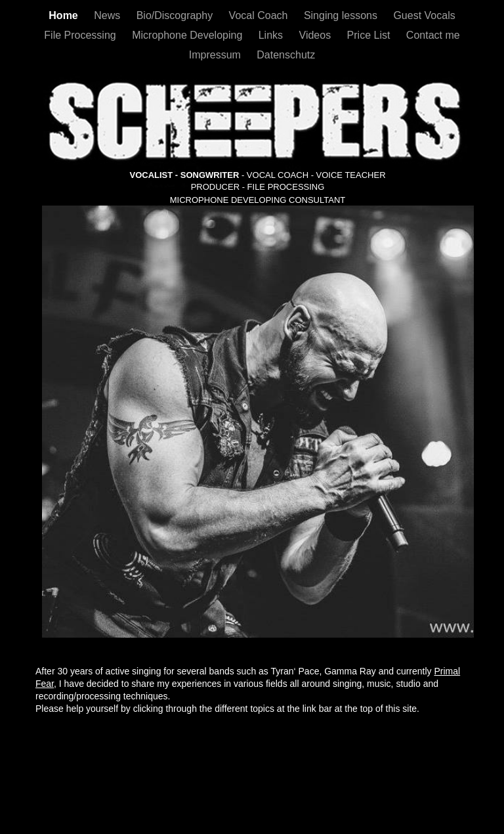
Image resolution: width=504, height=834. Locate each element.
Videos (317, 35)
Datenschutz (286, 55)
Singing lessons (342, 15)
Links (272, 35)
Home (65, 15)
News (108, 15)
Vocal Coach (260, 15)
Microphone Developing (189, 35)
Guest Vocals (424, 15)
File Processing (81, 35)
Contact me (433, 35)
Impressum (217, 55)
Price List (370, 35)
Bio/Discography (176, 15)
